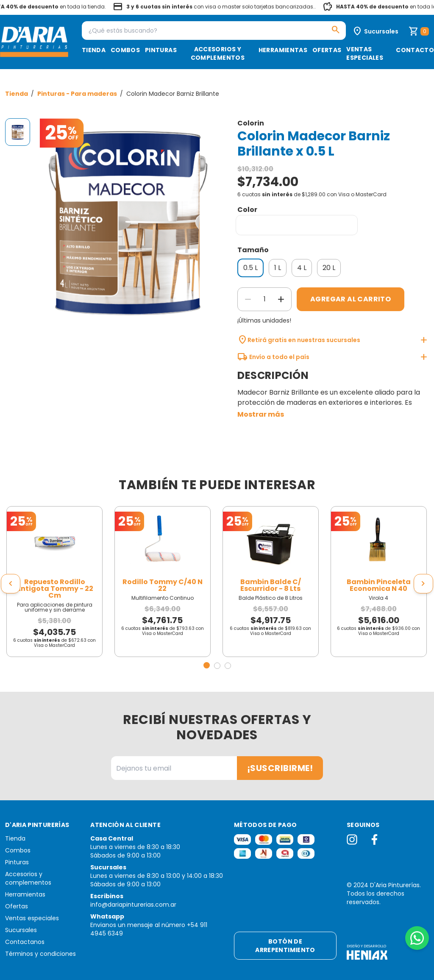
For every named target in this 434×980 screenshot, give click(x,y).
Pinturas (161, 50)
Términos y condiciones (40, 954)
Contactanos (25, 942)
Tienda (94, 50)
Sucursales (21, 930)
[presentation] (11, 584)
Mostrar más (261, 414)
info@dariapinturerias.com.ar (133, 905)
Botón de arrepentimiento (285, 946)
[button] (207, 665)
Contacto (415, 50)
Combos (125, 50)
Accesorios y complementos (218, 53)
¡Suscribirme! (280, 768)
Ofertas (327, 50)
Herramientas (283, 50)
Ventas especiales (365, 53)
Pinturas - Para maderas (78, 94)
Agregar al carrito (351, 299)
